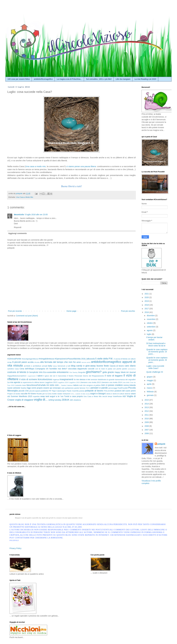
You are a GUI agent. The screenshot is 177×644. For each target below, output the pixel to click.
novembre (151, 319)
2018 (147, 305)
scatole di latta (80, 394)
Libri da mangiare (123, 79)
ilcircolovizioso (45, 379)
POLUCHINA (109, 391)
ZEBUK (65, 400)
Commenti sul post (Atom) (27, 316)
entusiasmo (63, 372)
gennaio (150, 395)
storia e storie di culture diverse (118, 394)
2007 (147, 430)
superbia (36, 396)
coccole (91, 369)
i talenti (39, 376)
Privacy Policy (15, 548)
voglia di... (41, 400)
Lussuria (18, 385)
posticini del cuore (122, 391)
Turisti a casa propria (73, 396)
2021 (147, 294)
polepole (161, 444)
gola (105, 372)
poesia (82, 391)
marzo (150, 388)
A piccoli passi (20, 362)
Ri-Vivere (32, 394)
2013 (147, 407)
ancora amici (86, 362)
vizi (124, 396)
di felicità (21, 372)
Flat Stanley (73, 372)
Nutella (23, 388)
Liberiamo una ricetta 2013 (90, 382)
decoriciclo (19, 215)
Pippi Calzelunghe (59, 391)
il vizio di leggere (114, 376)
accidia (31, 362)
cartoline (11, 369)
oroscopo (57, 388)
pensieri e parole (99, 388)
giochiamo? (94, 372)
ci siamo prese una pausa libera (81, 166)
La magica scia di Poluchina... (69, 79)
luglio (149, 334)
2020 (147, 297)
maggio (150, 380)
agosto (150, 330)
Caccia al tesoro (117, 366)
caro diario (130, 366)
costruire (12, 372)
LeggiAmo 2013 (51, 382)
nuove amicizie (14, 388)
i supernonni (31, 376)
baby (50, 366)
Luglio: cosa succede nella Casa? (155, 367)
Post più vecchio (128, 311)
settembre (151, 327)
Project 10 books (14, 394)
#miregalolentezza (46, 359)
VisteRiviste (117, 396)
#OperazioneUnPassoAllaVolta (68, 359)
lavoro (42, 382)
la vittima (36, 382)
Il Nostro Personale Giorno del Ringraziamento (86, 376)
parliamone (69, 388)
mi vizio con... (53, 385)
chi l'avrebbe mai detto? (57, 369)
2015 (147, 400)
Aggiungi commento (17, 233)
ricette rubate (57, 394)
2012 (147, 411)
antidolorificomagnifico (43, 79)
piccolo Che (24, 391)
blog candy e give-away (83, 366)
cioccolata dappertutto (77, 369)
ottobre (150, 323)
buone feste (103, 366)
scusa (88, 394)
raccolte (24, 394)
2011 (147, 415)
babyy (55, 366)
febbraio (150, 392)
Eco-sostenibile (50, 372)
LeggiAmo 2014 (63, 382)
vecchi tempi (107, 396)
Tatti (62, 396)
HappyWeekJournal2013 (17, 376)
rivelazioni (66, 394)
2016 (147, 312)
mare (24, 385)
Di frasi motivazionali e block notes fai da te (156, 344)
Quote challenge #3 (155, 372)
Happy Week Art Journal (125, 372)
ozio (63, 388)
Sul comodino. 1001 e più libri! (99, 79)
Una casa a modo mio (36, 166)
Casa (17, 369)
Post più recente (15, 311)
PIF (50, 391)
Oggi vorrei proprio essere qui (39, 388)
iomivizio (94, 380)
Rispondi (18, 227)
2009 (147, 422)
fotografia (82, 372)
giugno (150, 377)
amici (79, 362)
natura (76, 385)
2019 (147, 301)
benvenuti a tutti (64, 366)
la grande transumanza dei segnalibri (121, 380)
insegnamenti (66, 379)
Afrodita (37, 362)
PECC (88, 388)
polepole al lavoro (94, 391)
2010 (147, 419)
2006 (147, 433)
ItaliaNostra (102, 380)
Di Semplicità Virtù (35, 372)
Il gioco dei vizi (49, 376)
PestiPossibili (123, 388)
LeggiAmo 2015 (74, 382)
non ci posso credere (112, 385)
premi (133, 391)
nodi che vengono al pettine (90, 385)
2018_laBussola (88, 359)
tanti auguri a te (53, 396)
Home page (71, 311)
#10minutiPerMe (14, 359)
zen (72, 400)
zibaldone (77, 400)
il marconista (61, 376)
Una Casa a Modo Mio (25, 197)
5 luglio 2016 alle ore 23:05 (36, 215)
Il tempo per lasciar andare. (154, 338)
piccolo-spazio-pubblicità (39, 391)
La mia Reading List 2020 (145, 79)
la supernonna (26, 382)
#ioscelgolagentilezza (30, 359)
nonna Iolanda (130, 385)
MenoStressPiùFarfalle (36, 385)
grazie (111, 372)
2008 (147, 426)
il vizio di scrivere (28, 379)
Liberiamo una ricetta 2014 (112, 382)
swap (43, 396)
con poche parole (120, 369)
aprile (149, 384)
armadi (45, 366)
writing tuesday (55, 400)
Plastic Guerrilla (73, 391)
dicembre (151, 316)
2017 (147, 309)
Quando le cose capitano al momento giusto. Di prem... (157, 352)
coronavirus (132, 369)
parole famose (80, 388)
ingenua (56, 380)
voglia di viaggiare (24, 400)
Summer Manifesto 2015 (22, 396)
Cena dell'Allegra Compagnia (32, 369)
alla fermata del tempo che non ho (58, 362)
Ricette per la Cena (44, 394)
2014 (147, 404)
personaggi (113, 388)
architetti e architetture (33, 366)
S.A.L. (73, 394)
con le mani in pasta (104, 369)
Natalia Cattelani (67, 385)
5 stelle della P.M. (104, 359)
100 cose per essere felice (19, 79)
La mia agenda (14, 382)
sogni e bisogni (98, 394)
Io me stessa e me (82, 379)
